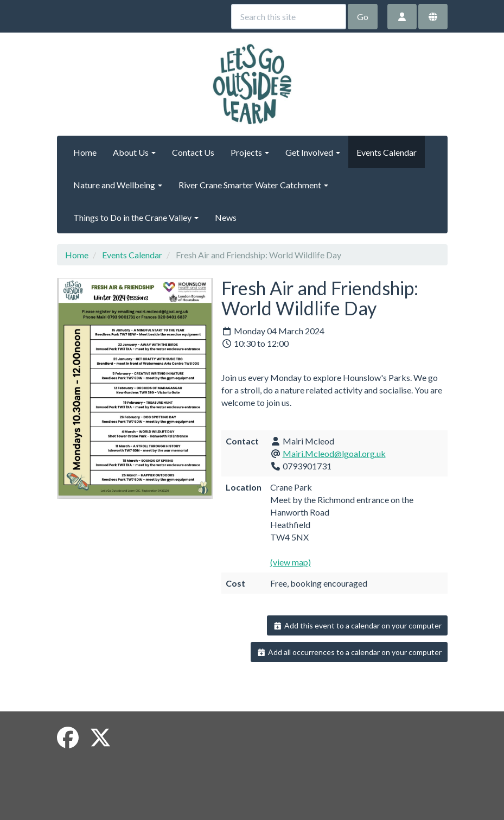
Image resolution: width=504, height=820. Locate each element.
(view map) (291, 562)
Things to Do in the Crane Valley (136, 217)
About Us (134, 152)
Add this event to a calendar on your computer (357, 625)
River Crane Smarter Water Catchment (253, 185)
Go (363, 17)
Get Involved (313, 152)
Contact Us (193, 152)
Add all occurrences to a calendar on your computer (349, 652)
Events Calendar (387, 152)
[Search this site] (289, 17)
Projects (250, 152)
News (226, 217)
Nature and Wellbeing (118, 185)
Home (85, 152)
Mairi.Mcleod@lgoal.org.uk (334, 453)
